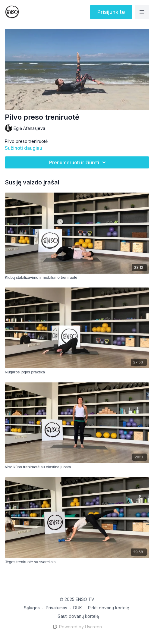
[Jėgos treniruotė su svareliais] (77, 562)
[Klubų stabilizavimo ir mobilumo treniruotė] (77, 278)
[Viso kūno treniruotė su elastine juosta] (77, 467)
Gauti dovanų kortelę (78, 616)
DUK (78, 608)
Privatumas (57, 608)
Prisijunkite (111, 12)
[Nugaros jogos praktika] (77, 372)
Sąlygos (32, 608)
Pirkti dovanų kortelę (108, 608)
